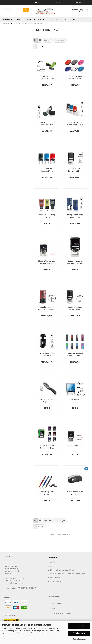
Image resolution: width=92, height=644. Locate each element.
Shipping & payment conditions (62, 570)
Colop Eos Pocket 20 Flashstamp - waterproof (75, 493)
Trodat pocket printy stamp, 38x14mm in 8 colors (75, 354)
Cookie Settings (56, 582)
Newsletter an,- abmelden (61, 613)
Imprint (53, 562)
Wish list (80, 2)
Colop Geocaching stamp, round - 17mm (75, 124)
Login (59, 2)
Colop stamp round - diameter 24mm (47, 170)
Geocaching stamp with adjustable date (75, 262)
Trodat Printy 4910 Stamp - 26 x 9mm (47, 447)
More (73, 19)
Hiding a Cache (41, 19)
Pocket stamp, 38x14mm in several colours (47, 77)
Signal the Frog (24, 19)
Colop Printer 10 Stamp (75, 401)
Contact (53, 566)
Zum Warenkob (57, 604)
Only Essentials (79, 633)
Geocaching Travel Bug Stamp (47, 401)
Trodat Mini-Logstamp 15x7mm (47, 216)
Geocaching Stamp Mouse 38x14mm (75, 77)
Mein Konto (56, 609)
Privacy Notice (49, 633)
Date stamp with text (75, 446)
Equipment (55, 19)
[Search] (26, 10)
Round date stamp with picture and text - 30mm (47, 308)
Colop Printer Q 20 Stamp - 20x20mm (75, 170)
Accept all (79, 626)
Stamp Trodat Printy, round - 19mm (75, 216)
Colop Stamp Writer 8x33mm (47, 493)
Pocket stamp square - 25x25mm (47, 354)
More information (79, 639)
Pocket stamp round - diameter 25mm (47, 124)
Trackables (8, 19)
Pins (66, 19)
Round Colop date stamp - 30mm (75, 308)
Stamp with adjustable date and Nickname (47, 262)
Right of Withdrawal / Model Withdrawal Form (68, 574)
